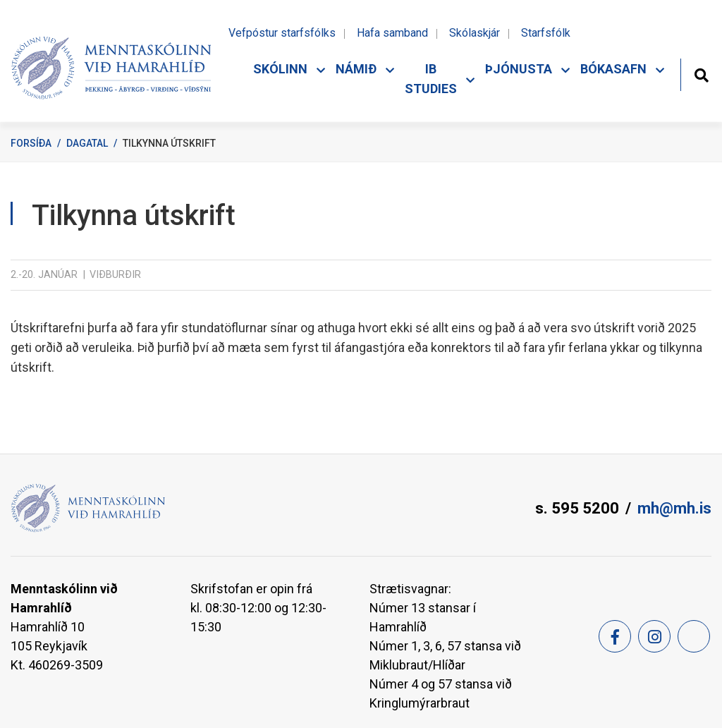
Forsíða (31, 143)
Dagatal (87, 143)
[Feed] (694, 636)
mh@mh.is (674, 508)
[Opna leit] (701, 74)
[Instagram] (654, 636)
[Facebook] (615, 636)
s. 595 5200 (577, 508)
